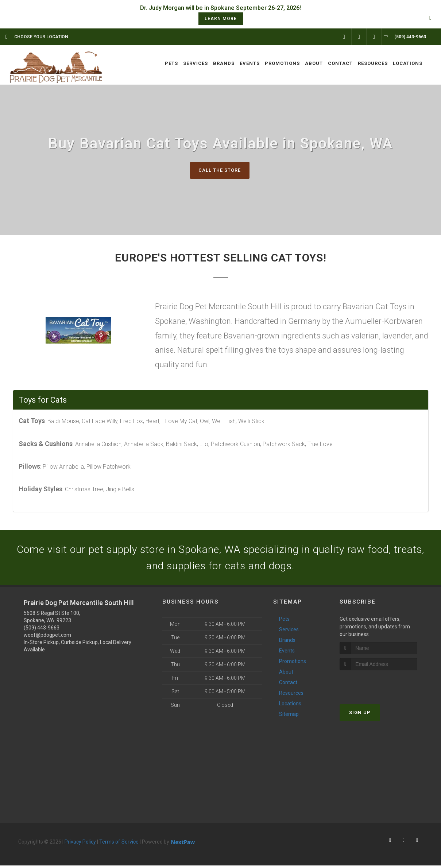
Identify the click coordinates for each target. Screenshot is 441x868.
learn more (221, 19)
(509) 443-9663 (42, 630)
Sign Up (360, 715)
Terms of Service (119, 844)
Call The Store (220, 170)
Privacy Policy (80, 844)
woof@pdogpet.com (47, 638)
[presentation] (378, 686)
